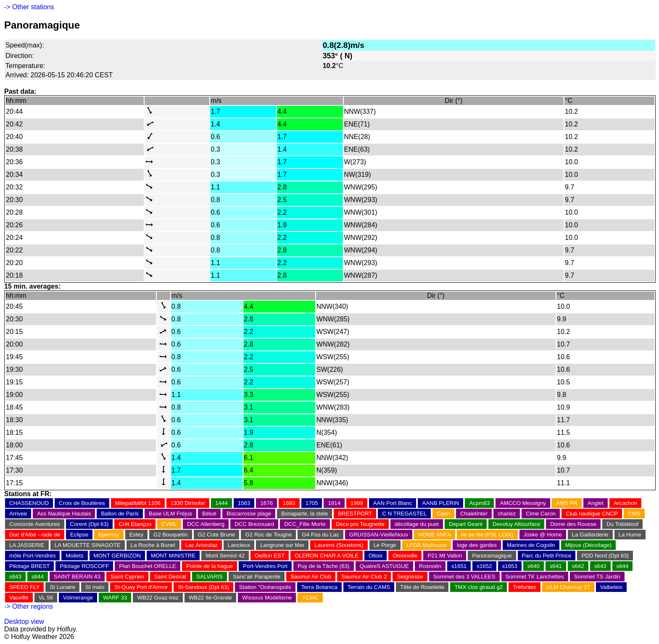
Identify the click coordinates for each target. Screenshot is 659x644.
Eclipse (79, 535)
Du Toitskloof (622, 524)
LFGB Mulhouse (427, 545)
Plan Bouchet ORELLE (148, 566)
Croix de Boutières (82, 503)
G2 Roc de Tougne (268, 535)
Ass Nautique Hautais (64, 514)
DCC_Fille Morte (305, 524)
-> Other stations (29, 7)
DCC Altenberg (206, 524)
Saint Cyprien (127, 577)
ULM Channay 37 (568, 587)
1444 (221, 503)
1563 (244, 503)
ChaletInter (474, 514)
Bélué (209, 514)
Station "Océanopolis (265, 587)
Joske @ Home (543, 535)
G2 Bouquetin (171, 535)
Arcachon (625, 503)
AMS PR (567, 503)
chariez (507, 514)
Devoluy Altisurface (516, 524)
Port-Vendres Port (265, 566)
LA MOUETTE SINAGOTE (88, 545)
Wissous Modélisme (267, 598)
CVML (169, 524)
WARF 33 (115, 598)
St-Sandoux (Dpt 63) (203, 587)
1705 (312, 503)
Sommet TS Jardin (597, 577)
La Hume (630, 535)
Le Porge (385, 545)
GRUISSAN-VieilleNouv (379, 535)
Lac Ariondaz (202, 545)
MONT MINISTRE (173, 556)
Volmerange (78, 598)
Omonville (405, 556)
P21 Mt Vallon (445, 556)
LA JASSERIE (27, 545)
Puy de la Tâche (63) (323, 566)
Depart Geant (466, 524)
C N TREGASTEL (404, 514)
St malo (95, 587)
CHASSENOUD (29, 503)
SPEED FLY (24, 587)
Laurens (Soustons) (339, 545)
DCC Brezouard (254, 524)
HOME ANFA (435, 535)
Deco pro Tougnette (360, 524)
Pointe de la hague (210, 566)
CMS (634, 514)
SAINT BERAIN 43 (77, 577)
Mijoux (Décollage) (588, 545)
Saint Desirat (170, 577)
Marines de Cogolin (531, 545)
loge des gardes (477, 545)
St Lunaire (62, 587)
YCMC (310, 598)
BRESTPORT (355, 514)
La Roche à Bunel (153, 545)
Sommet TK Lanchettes (535, 577)
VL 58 (46, 598)
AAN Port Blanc (393, 503)
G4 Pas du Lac (320, 535)
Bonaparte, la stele (304, 514)
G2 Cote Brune (217, 535)
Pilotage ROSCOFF (84, 566)
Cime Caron (541, 514)
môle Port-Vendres (32, 556)
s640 (534, 566)
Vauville (19, 598)
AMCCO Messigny (523, 503)
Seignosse (410, 577)
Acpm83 (479, 503)
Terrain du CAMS (369, 587)
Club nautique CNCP (592, 514)
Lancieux (239, 545)
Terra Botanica (319, 587)
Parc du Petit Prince (547, 556)
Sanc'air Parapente (257, 577)
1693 (289, 503)
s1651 (459, 566)
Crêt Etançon (135, 524)
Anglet (596, 503)
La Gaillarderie (590, 535)
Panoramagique (492, 556)
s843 (15, 577)
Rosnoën (430, 566)
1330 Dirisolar (188, 503)
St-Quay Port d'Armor (141, 587)
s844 (38, 577)
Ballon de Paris (120, 514)
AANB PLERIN (440, 503)
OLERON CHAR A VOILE (327, 556)
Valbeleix (611, 587)
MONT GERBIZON (117, 556)
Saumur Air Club (311, 577)
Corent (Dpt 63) (90, 524)
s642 (578, 566)
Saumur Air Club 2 (364, 577)
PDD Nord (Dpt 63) (605, 556)
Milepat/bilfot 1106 (138, 503)
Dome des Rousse (573, 524)
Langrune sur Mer (282, 545)
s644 (623, 566)
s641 (556, 566)
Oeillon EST (270, 556)
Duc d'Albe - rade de (35, 535)
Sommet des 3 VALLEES (464, 577)
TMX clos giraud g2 (478, 587)
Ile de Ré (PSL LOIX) (487, 535)
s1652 (484, 566)
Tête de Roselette (422, 587)
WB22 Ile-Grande (210, 598)
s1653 (510, 566)
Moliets (74, 556)
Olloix (376, 556)
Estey (136, 535)
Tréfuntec (525, 587)
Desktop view (24, 622)
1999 (357, 503)
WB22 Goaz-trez (158, 598)
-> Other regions (29, 606)
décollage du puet (417, 524)
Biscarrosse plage (249, 514)
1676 (266, 503)
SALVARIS (210, 577)
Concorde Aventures (35, 524)
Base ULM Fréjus (170, 514)
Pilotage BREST (29, 566)
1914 (334, 503)
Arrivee (18, 514)
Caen (443, 514)
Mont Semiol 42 (225, 556)
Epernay (109, 535)
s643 (600, 566)
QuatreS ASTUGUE (384, 566)
